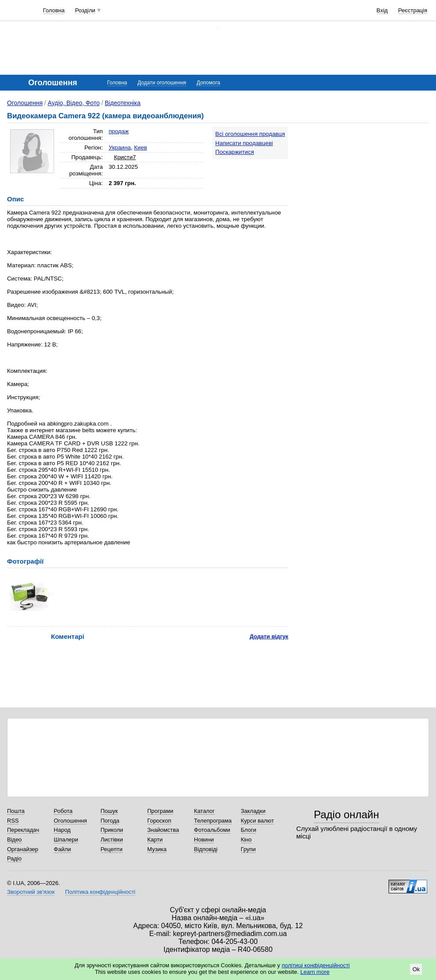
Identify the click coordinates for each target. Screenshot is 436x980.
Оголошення (25, 103)
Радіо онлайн (347, 814)
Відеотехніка (122, 103)
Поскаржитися (235, 152)
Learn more (315, 972)
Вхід (382, 10)
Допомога (208, 83)
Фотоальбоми (212, 830)
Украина (120, 148)
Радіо (14, 858)
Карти (155, 840)
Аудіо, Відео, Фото (74, 103)
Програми (160, 811)
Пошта (16, 811)
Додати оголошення (162, 83)
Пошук (109, 811)
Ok (416, 969)
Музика (157, 849)
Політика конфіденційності (100, 892)
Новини (204, 840)
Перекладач (23, 830)
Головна (54, 10)
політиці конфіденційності (316, 965)
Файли (62, 849)
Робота (63, 811)
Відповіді (206, 849)
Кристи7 (125, 157)
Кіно (246, 840)
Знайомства (163, 830)
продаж (119, 131)
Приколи (112, 830)
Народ (62, 830)
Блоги (249, 830)
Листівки (112, 840)
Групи (248, 849)
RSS (13, 821)
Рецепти (112, 849)
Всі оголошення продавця (250, 134)
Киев (141, 148)
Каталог (204, 811)
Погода (110, 821)
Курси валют (258, 821)
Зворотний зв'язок (31, 892)
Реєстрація (413, 10)
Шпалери (66, 840)
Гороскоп (159, 821)
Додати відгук (269, 636)
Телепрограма (213, 821)
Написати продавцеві (244, 143)
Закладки (253, 811)
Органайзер (23, 849)
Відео (15, 840)
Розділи (85, 10)
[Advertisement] (368, 181)
